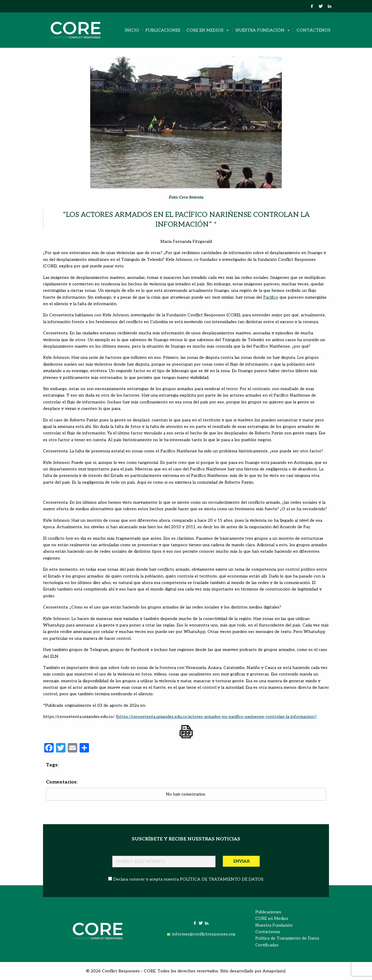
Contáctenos (313, 30)
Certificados (267, 945)
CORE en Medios (208, 30)
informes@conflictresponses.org (204, 934)
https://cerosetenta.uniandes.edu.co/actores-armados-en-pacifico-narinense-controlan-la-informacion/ (216, 717)
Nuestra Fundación (263, 30)
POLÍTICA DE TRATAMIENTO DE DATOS (222, 879)
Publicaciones (163, 30)
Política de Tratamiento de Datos (287, 938)
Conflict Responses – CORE (129, 971)
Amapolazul (274, 971)
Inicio (132, 30)
